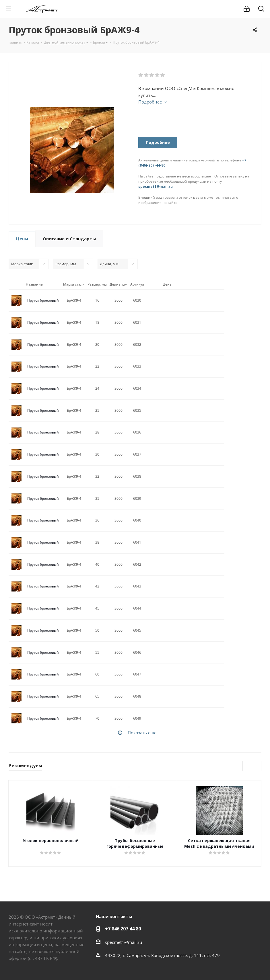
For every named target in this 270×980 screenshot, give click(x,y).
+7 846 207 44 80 (123, 929)
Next (257, 766)
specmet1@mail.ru (156, 187)
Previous (247, 766)
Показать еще (142, 733)
